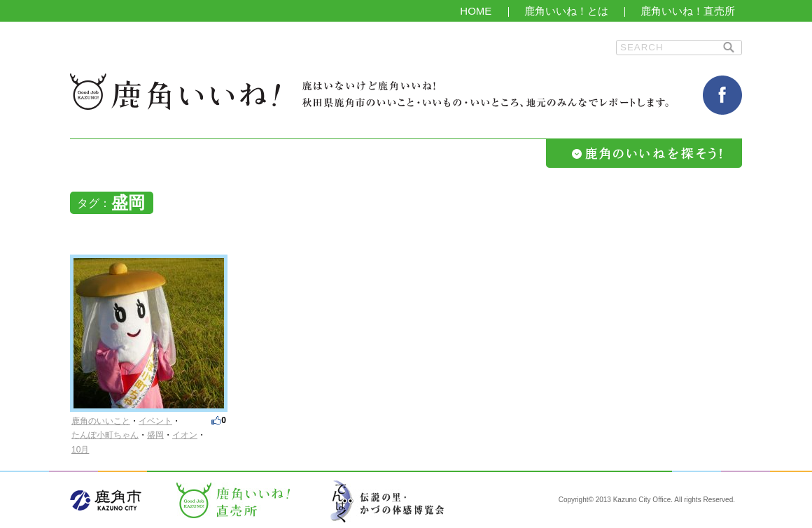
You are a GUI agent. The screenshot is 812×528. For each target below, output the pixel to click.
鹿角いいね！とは (566, 11)
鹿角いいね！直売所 (688, 11)
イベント (155, 421)
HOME (476, 11)
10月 (80, 450)
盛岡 (155, 435)
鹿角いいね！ (175, 92)
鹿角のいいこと (101, 421)
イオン (185, 435)
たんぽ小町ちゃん (105, 435)
